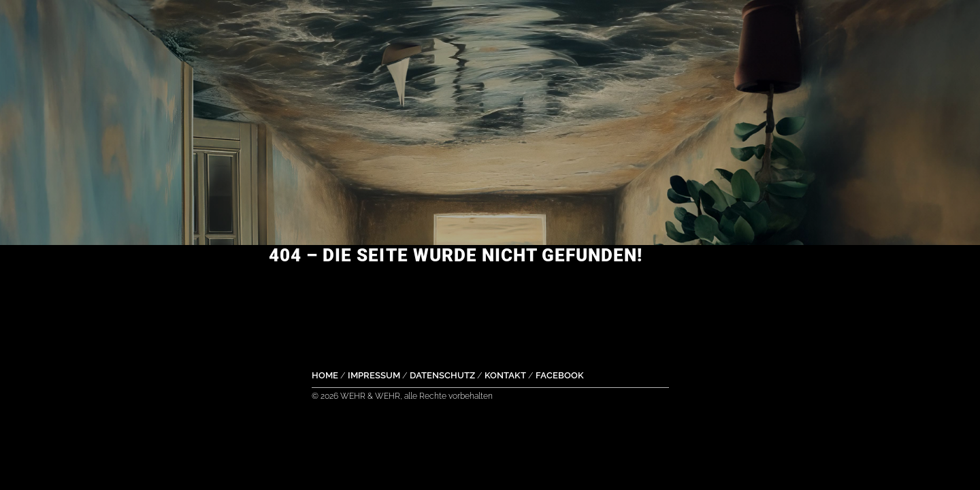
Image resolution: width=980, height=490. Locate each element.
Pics (566, 23)
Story (633, 23)
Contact (720, 23)
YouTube (486, 23)
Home (255, 23)
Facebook (560, 375)
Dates (399, 23)
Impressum (374, 375)
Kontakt (505, 375)
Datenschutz (442, 375)
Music (326, 23)
